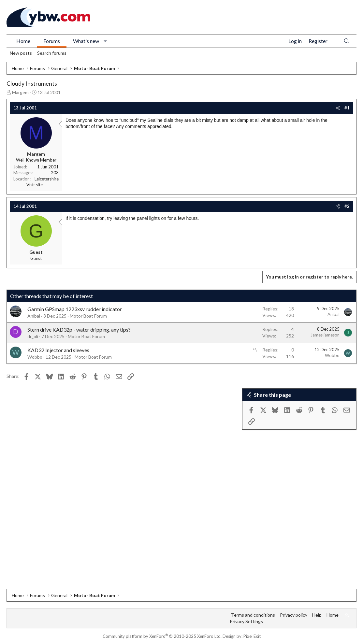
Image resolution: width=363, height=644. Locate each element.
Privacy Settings (246, 621)
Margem (20, 92)
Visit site (35, 185)
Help (317, 615)
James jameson (325, 335)
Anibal (34, 316)
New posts (21, 53)
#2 (347, 206)
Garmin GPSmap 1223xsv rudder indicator (75, 309)
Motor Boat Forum (88, 316)
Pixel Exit (252, 636)
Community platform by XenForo (162, 636)
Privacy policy (294, 615)
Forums (52, 41)
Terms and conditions (253, 615)
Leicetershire (47, 179)
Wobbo (35, 357)
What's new (86, 41)
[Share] (338, 108)
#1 (347, 108)
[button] (105, 41)
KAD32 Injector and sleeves (58, 350)
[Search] (347, 41)
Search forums (52, 53)
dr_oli (33, 336)
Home (23, 41)
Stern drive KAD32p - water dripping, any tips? (79, 329)
